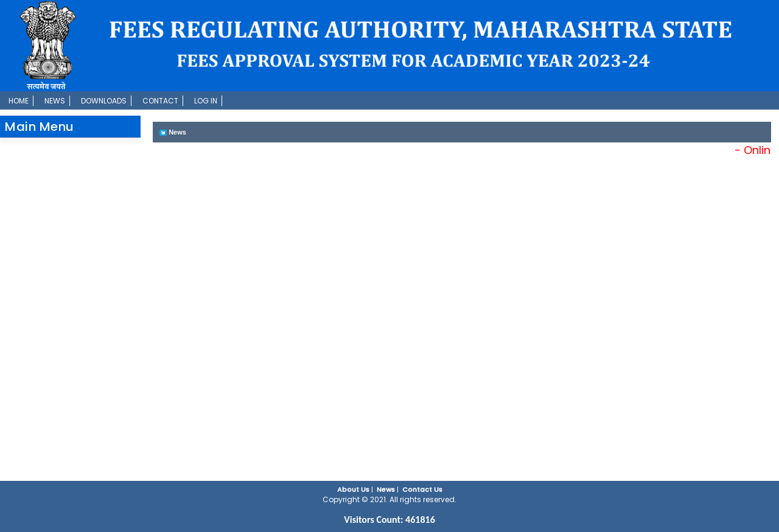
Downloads (104, 101)
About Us (353, 489)
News (55, 101)
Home (19, 101)
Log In (206, 101)
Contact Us (422, 489)
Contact (160, 101)
